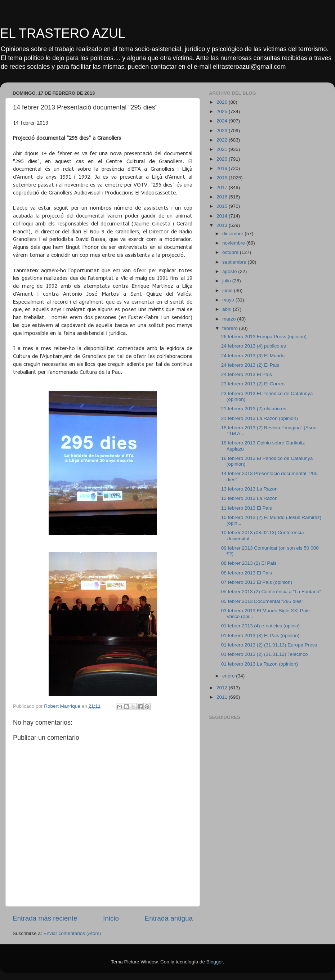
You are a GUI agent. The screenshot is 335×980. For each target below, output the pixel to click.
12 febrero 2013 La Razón (249, 498)
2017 (223, 187)
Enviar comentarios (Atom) (72, 933)
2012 (223, 688)
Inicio (111, 918)
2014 (223, 216)
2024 (223, 121)
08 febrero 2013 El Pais (247, 573)
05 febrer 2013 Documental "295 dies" (262, 601)
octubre (231, 252)
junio (228, 290)
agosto (230, 271)
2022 (223, 140)
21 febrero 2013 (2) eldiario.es (254, 409)
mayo (229, 300)
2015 (223, 206)
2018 (223, 178)
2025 (223, 111)
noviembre (234, 243)
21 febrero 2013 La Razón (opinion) (260, 418)
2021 (223, 149)
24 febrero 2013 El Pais (247, 374)
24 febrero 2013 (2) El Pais (250, 365)
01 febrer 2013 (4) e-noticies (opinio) (260, 626)
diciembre (233, 234)
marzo (230, 319)
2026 (223, 102)
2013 (223, 225)
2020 (223, 159)
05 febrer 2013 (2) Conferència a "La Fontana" (271, 592)
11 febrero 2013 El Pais (247, 508)
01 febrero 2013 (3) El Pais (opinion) (260, 636)
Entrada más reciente (45, 918)
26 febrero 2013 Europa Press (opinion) (264, 337)
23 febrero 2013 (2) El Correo (253, 384)
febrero (231, 328)
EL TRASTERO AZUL (63, 33)
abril (227, 309)
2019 (223, 168)
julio (227, 281)
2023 (223, 131)
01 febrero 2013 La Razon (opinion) (260, 664)
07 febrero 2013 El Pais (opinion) (257, 582)
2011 (223, 697)
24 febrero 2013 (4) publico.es (254, 346)
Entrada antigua (169, 918)
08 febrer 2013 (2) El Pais (249, 563)
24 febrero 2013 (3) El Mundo (253, 356)
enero (229, 676)
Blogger (215, 962)
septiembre (235, 262)
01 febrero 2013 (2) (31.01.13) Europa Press (269, 645)
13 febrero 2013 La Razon (249, 489)
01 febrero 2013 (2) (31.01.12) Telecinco (265, 654)
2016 (223, 197)
